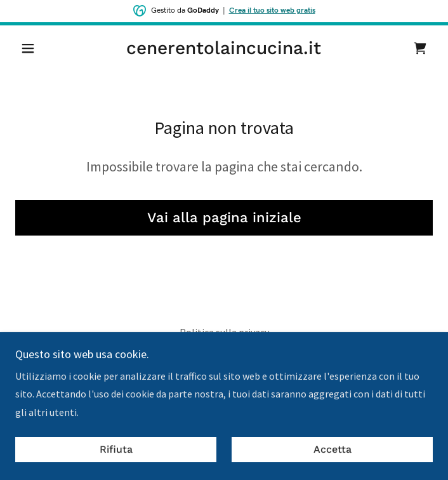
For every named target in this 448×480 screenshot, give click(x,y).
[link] (224, 48)
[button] (47, 48)
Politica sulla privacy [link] (224, 332)
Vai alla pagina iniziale (224, 217)
